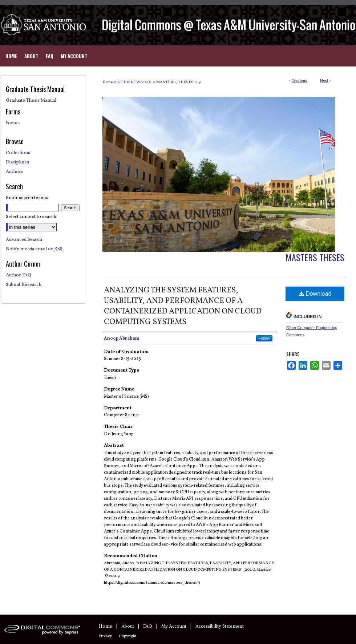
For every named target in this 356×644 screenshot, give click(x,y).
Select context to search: (32, 217)
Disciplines (17, 162)
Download (315, 294)
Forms (13, 123)
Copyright (128, 636)
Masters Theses (315, 257)
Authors (15, 172)
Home (108, 82)
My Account (174, 627)
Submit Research (24, 285)
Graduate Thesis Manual (31, 101)
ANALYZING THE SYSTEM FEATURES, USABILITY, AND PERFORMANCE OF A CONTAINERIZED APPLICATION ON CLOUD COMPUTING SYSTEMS (183, 306)
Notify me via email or (34, 249)
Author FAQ (19, 275)
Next (324, 81)
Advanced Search (24, 240)
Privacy (105, 636)
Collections (18, 153)
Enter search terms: (27, 198)
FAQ (148, 627)
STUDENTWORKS (134, 82)
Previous (300, 81)
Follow (264, 338)
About (128, 627)
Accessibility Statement (220, 627)
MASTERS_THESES (175, 82)
